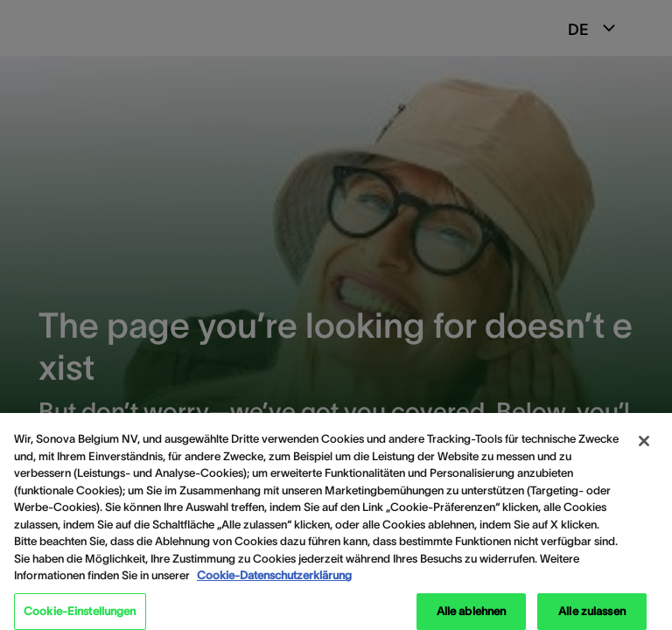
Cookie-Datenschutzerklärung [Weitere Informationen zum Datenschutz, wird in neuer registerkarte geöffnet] (274, 582)
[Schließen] (644, 448)
